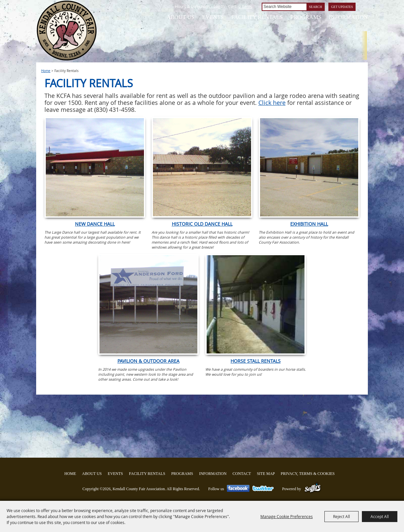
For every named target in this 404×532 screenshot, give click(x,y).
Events (213, 17)
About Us (180, 17)
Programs (306, 17)
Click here (272, 103)
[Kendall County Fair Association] (67, 31)
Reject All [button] (341, 516)
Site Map (266, 474)
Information (348, 17)
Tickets (377, 56)
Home (46, 71)
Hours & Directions (192, 6)
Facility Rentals (257, 17)
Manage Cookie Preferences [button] (287, 516)
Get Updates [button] (342, 7)
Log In (219, 6)
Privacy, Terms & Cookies (308, 474)
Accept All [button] (380, 516)
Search (316, 7)
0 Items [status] (245, 6)
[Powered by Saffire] (313, 489)
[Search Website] (284, 7)
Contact (242, 474)
